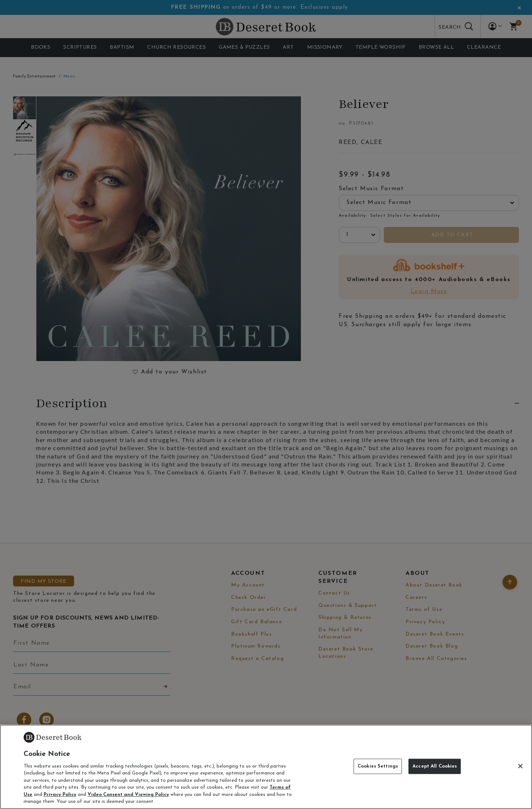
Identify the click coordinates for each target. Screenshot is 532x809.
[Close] (520, 766)
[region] (266, 767)
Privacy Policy (60, 795)
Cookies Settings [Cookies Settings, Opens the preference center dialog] (378, 766)
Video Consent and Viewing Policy (128, 795)
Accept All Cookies (435, 766)
